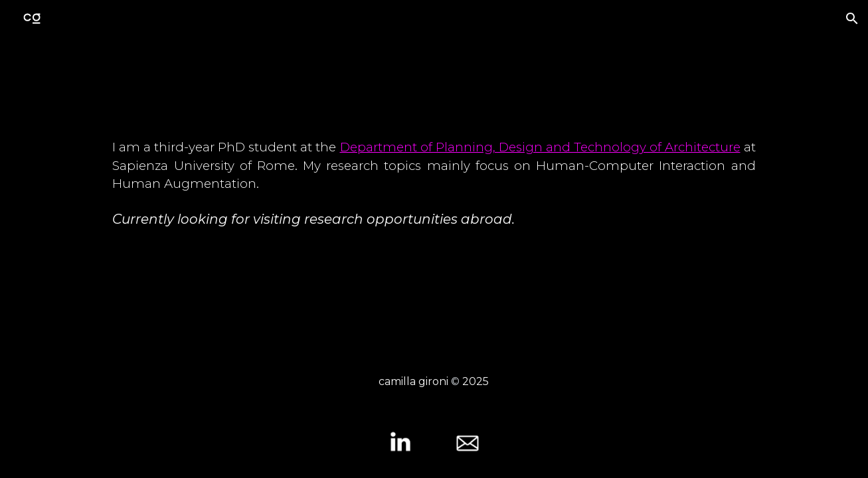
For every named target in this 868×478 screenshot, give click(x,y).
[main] (434, 195)
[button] (852, 19)
